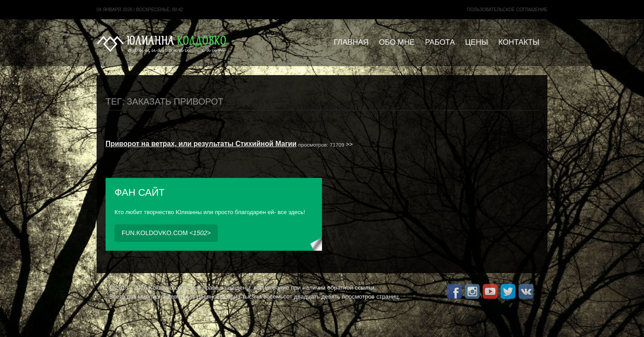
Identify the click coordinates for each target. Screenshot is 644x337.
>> (229, 144)
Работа (440, 42)
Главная (351, 42)
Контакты (519, 42)
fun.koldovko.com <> (166, 233)
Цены (477, 42)
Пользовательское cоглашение (507, 10)
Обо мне (397, 42)
